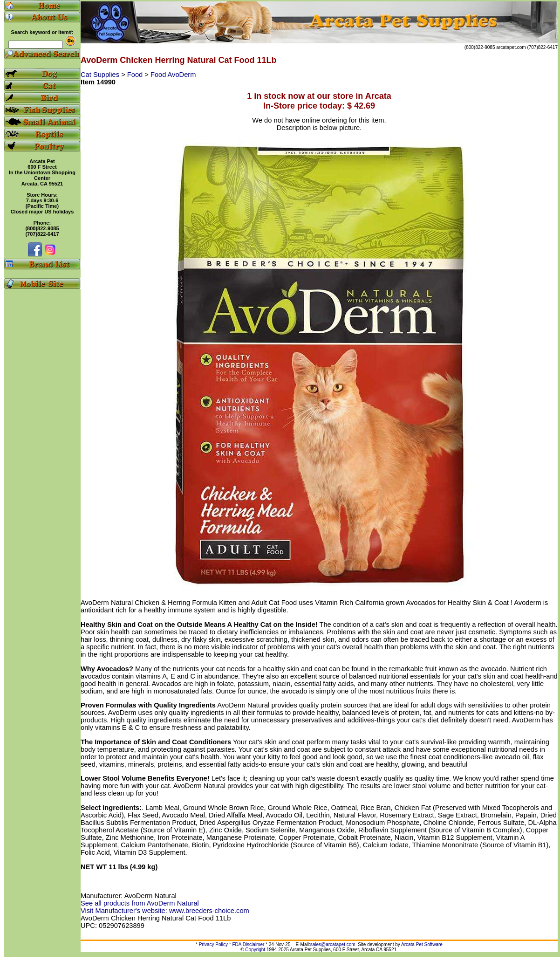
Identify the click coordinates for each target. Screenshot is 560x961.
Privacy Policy (213, 944)
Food (136, 75)
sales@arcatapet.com (333, 944)
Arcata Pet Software (422, 944)
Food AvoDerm (173, 75)
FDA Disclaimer (248, 944)
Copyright (255, 950)
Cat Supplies (101, 75)
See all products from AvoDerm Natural (140, 903)
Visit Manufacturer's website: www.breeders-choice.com (165, 911)
